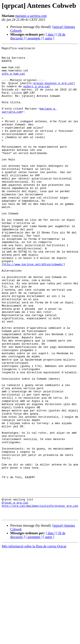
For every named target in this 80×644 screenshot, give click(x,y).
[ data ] (51, 34)
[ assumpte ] (34, 38)
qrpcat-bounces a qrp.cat (53, 91)
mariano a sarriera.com (31, 16)
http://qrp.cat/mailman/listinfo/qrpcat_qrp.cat (40, 598)
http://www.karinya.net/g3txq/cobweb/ (33, 308)
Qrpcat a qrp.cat (15, 594)
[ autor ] (49, 38)
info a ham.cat (13, 79)
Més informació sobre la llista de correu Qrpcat (34, 640)
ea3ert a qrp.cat (37, 94)
